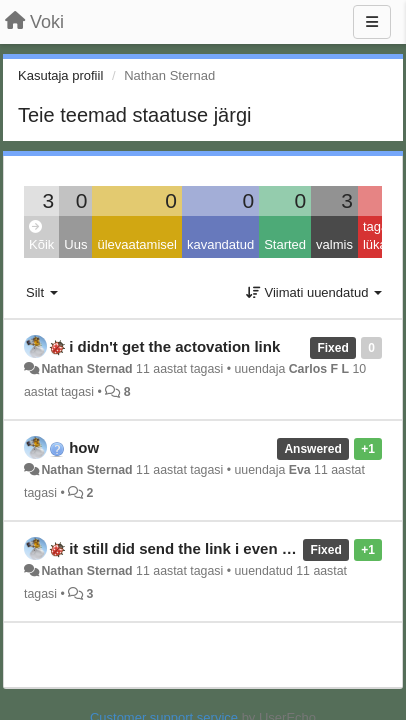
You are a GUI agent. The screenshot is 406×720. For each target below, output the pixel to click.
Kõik (41, 236)
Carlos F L (319, 369)
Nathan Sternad (86, 369)
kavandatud (220, 244)
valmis (334, 244)
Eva (300, 470)
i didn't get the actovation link (174, 346)
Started (285, 244)
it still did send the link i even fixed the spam (228, 548)
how (84, 447)
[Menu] (372, 22)
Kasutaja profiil (60, 75)
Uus (75, 244)
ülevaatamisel (137, 244)
